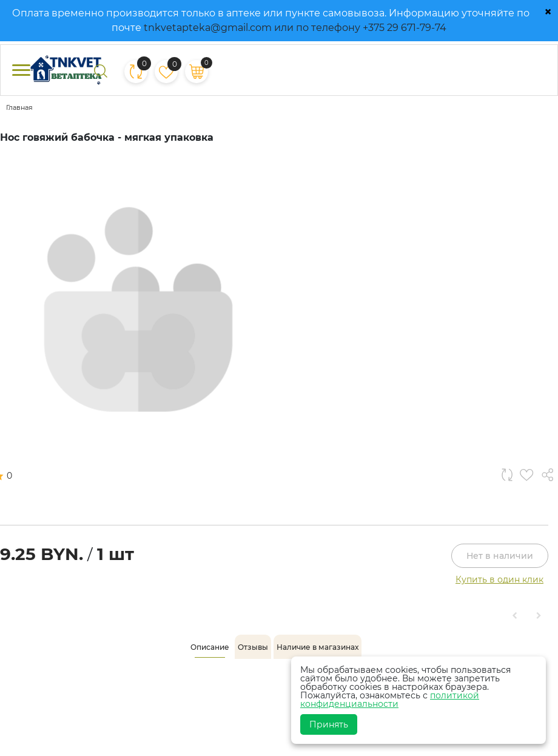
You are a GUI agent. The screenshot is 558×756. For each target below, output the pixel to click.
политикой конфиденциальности (390, 700)
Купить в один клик (499, 579)
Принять (329, 724)
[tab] (210, 647)
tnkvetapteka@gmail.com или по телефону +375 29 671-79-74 (295, 28)
